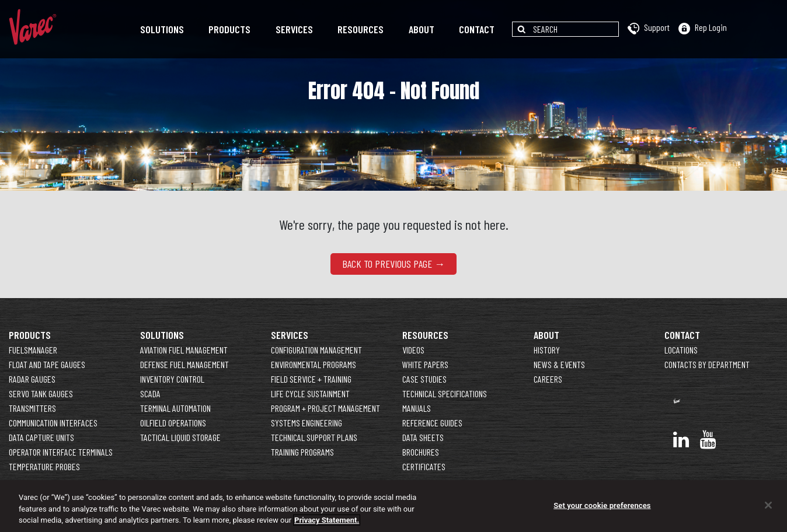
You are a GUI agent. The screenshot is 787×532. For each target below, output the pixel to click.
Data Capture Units (41, 437)
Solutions (162, 29)
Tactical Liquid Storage (180, 437)
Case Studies (424, 379)
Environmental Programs (314, 364)
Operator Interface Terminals (61, 452)
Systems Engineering (307, 423)
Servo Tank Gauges (41, 393)
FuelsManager (33, 350)
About (422, 29)
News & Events (559, 364)
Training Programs (302, 452)
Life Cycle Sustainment (310, 393)
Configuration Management (316, 350)
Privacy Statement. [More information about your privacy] (327, 521)
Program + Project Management (325, 408)
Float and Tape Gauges (47, 364)
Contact (477, 29)
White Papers (425, 364)
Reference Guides (432, 423)
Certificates (424, 466)
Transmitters (32, 408)
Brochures (421, 452)
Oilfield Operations (173, 423)
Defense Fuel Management (184, 364)
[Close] (768, 505)
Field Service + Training (311, 379)
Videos (413, 350)
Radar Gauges (32, 379)
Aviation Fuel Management (184, 350)
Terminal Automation (175, 408)
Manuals (417, 408)
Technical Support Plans (314, 437)
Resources (361, 29)
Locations (681, 350)
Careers (548, 379)
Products (229, 29)
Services (294, 29)
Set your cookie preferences (602, 505)
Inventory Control (172, 379)
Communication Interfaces (53, 423)
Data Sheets (423, 437)
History (547, 350)
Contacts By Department (707, 364)
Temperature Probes (44, 466)
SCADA (150, 393)
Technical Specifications (445, 393)
